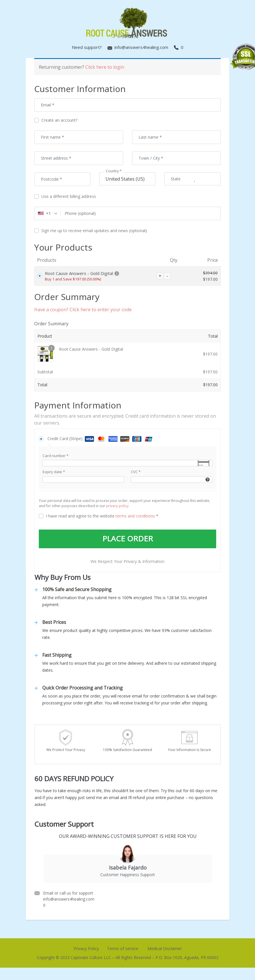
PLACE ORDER (128, 539)
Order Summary (51, 324)
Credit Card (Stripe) (101, 439)
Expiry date (54, 472)
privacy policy (117, 506)
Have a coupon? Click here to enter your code (83, 310)
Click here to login (105, 67)
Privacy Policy (86, 949)
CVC (136, 472)
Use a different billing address (66, 196)
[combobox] (48, 213)
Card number (55, 456)
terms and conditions (135, 516)
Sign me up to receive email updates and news (91, 231)
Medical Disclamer (165, 949)
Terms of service (123, 949)
